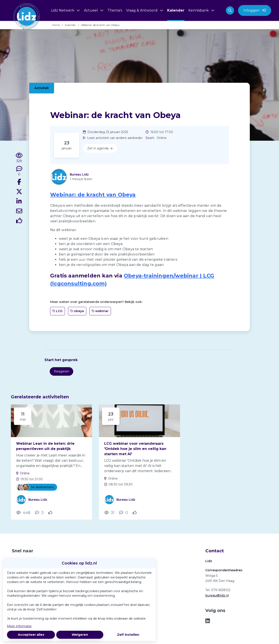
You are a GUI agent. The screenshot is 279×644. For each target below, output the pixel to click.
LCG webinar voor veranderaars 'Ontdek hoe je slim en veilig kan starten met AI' (135, 449)
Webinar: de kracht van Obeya (93, 195)
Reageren (61, 371)
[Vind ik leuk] (19, 221)
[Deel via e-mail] (19, 212)
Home (56, 25)
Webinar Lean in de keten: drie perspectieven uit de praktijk (45, 446)
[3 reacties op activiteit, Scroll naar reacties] (39, 513)
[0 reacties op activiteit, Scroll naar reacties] (19, 171)
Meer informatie (19, 626)
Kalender (70, 25)
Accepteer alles (31, 635)
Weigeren (80, 635)
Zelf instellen (128, 635)
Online (25, 473)
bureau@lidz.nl (217, 595)
